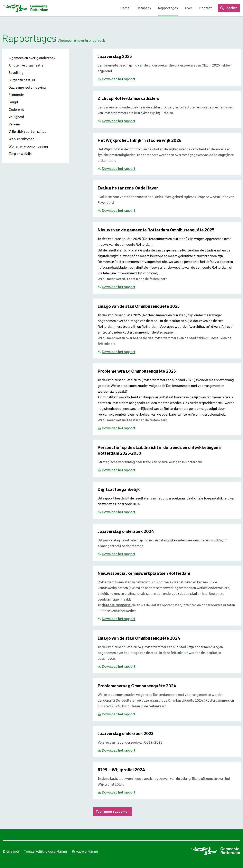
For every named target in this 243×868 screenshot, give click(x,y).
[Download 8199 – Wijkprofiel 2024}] (121, 770)
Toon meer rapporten (113, 812)
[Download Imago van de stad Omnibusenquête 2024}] (139, 639)
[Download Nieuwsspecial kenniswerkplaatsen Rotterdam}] (144, 574)
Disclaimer (11, 852)
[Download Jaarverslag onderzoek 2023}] (126, 734)
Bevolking (16, 73)
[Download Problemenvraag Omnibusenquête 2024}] (137, 686)
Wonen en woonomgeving (28, 146)
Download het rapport (119, 79)
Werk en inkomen (21, 139)
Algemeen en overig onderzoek (32, 58)
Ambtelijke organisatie (26, 65)
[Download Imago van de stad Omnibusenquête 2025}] (139, 307)
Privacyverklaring (85, 852)
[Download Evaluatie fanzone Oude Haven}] (128, 188)
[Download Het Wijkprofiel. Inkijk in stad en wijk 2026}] (139, 141)
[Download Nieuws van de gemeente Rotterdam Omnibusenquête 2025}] (156, 230)
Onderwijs (16, 110)
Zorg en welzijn (20, 154)
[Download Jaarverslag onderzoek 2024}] (126, 532)
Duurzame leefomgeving (27, 87)
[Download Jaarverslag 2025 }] (115, 57)
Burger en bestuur (22, 80)
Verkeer (14, 124)
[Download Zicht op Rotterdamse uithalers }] (128, 99)
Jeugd (13, 102)
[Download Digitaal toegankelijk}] (119, 490)
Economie (16, 95)
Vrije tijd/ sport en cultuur (28, 132)
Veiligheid (16, 117)
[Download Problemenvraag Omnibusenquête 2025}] (137, 371)
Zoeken (232, 8)
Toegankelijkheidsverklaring (46, 852)
